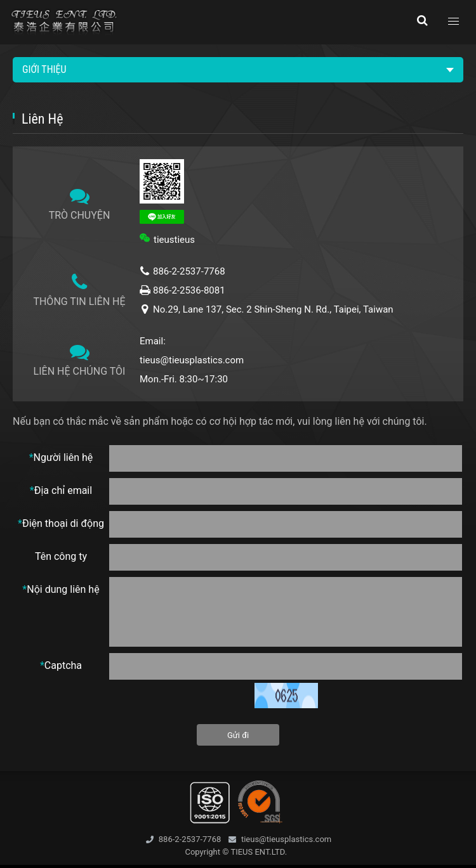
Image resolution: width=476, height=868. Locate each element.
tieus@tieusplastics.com (192, 360)
